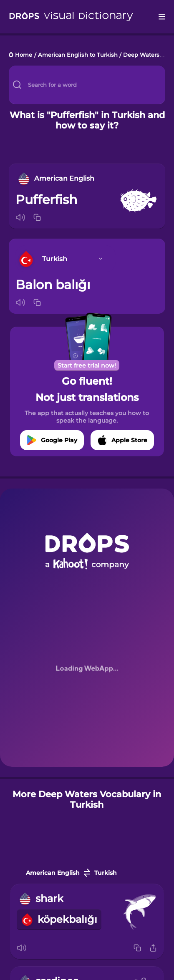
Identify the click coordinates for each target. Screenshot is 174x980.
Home (24, 55)
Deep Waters (141, 55)
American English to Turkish (78, 55)
